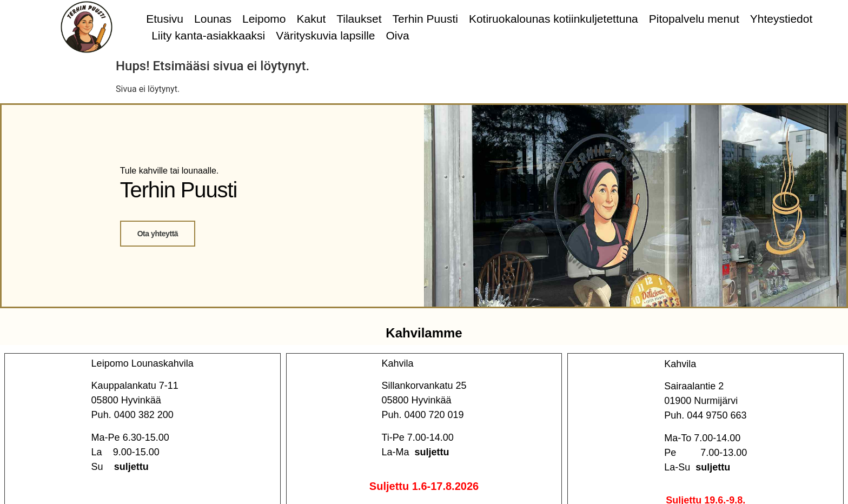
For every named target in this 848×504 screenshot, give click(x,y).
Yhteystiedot (781, 19)
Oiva (398, 35)
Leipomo (264, 19)
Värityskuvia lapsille (325, 35)
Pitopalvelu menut (694, 19)
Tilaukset (359, 19)
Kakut (312, 19)
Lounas (213, 19)
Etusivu (165, 19)
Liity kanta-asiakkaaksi (208, 35)
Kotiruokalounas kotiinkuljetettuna (554, 19)
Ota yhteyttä (158, 234)
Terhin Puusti (425, 19)
